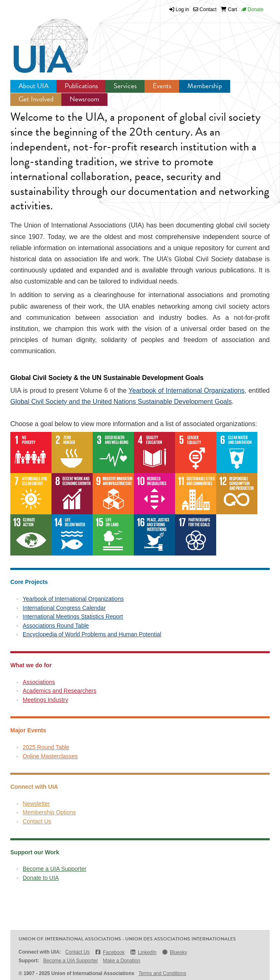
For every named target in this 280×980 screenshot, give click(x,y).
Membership (205, 86)
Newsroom (84, 99)
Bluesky (174, 952)
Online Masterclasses (50, 756)
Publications (81, 86)
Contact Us (37, 821)
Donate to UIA (41, 878)
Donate (252, 9)
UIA (41, 41)
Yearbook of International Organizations (187, 390)
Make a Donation (122, 961)
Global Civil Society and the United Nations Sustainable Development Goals (121, 402)
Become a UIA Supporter (55, 869)
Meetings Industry (45, 700)
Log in (183, 9)
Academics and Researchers (59, 691)
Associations (39, 682)
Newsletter (36, 804)
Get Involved (36, 99)
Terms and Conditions (162, 973)
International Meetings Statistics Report (73, 617)
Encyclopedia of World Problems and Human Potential (92, 634)
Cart (229, 9)
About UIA (34, 86)
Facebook (110, 952)
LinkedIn (143, 952)
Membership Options (49, 812)
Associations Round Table (56, 626)
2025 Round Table (46, 747)
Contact (205, 9)
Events (162, 86)
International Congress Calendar (64, 608)
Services (125, 86)
